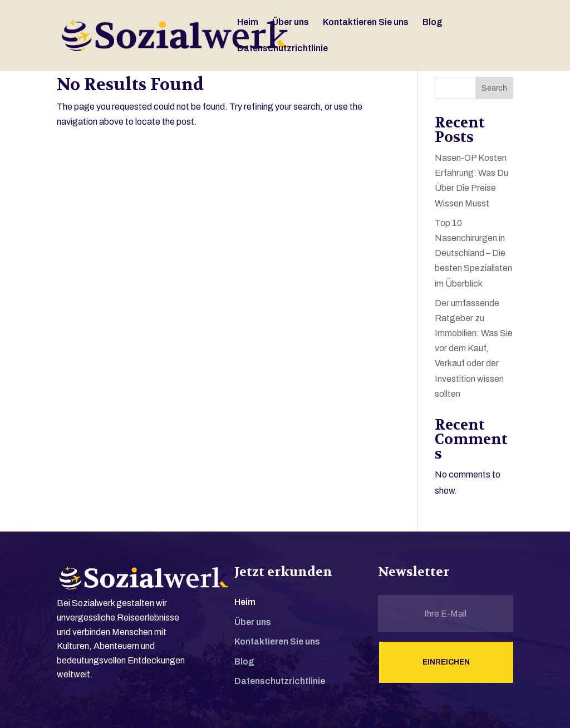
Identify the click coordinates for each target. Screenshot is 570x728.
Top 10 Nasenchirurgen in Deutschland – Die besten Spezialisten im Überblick (473, 253)
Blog (433, 23)
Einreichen (446, 662)
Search (494, 88)
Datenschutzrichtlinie (282, 49)
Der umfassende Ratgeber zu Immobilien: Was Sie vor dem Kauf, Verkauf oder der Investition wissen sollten (474, 348)
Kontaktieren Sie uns (366, 23)
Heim (248, 23)
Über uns (291, 23)
